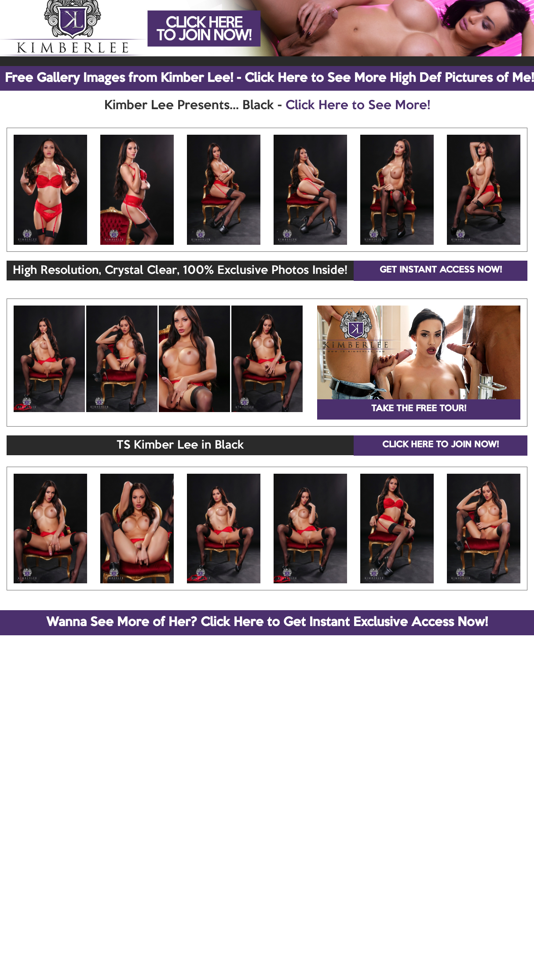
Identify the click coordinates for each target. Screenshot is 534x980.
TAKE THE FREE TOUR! (419, 409)
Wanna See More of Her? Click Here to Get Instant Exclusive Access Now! (267, 623)
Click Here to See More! (358, 106)
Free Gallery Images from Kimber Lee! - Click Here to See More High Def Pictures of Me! (269, 78)
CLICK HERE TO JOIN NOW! (441, 445)
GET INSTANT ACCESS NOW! (441, 270)
